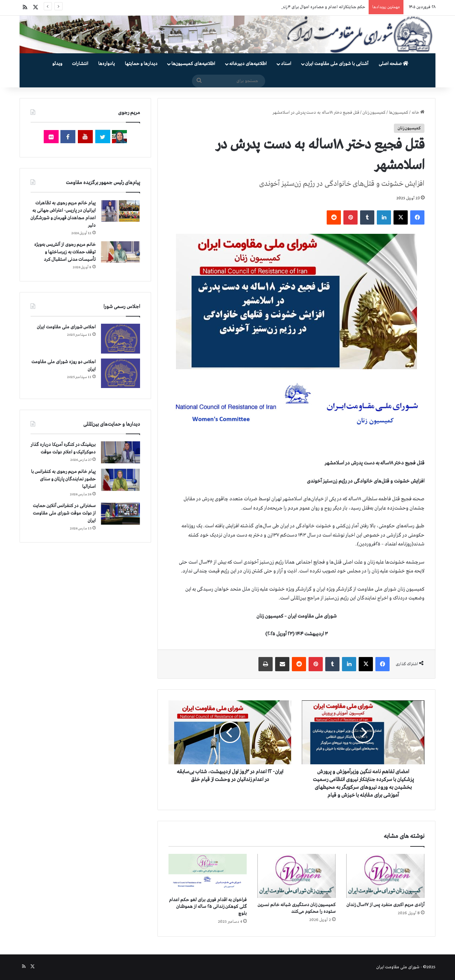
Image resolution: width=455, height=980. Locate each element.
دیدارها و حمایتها (141, 64)
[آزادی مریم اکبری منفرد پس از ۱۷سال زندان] (385, 876)
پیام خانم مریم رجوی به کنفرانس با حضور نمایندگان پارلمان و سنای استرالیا (63, 479)
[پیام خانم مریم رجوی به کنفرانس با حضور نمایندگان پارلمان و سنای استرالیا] (121, 480)
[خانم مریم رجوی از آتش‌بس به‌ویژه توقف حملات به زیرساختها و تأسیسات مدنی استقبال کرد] (121, 252)
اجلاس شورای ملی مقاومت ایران (66, 327)
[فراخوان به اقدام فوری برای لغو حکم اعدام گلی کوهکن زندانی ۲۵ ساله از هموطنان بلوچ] (208, 873)
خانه (418, 113)
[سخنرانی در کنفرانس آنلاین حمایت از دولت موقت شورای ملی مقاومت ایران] (121, 514)
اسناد (286, 64)
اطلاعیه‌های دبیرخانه (248, 64)
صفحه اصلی (394, 64)
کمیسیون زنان (374, 113)
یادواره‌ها (106, 64)
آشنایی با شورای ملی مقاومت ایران (337, 64)
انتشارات (80, 64)
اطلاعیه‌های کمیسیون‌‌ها (193, 64)
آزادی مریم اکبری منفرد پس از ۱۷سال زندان (386, 905)
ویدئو (57, 64)
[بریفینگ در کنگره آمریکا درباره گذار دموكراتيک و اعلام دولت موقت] (121, 453)
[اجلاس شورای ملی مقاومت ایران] (121, 338)
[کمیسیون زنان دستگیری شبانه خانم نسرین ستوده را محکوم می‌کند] (296, 876)
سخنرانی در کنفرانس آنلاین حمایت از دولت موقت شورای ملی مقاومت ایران (64, 513)
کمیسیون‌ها (398, 113)
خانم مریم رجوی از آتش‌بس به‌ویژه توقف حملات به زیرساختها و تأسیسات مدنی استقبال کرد (65, 252)
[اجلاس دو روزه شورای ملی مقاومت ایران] (121, 373)
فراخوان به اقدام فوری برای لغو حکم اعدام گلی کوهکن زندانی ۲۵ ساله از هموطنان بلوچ (208, 907)
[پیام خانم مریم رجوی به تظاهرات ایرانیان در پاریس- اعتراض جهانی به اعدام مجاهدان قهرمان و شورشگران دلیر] (121, 211)
